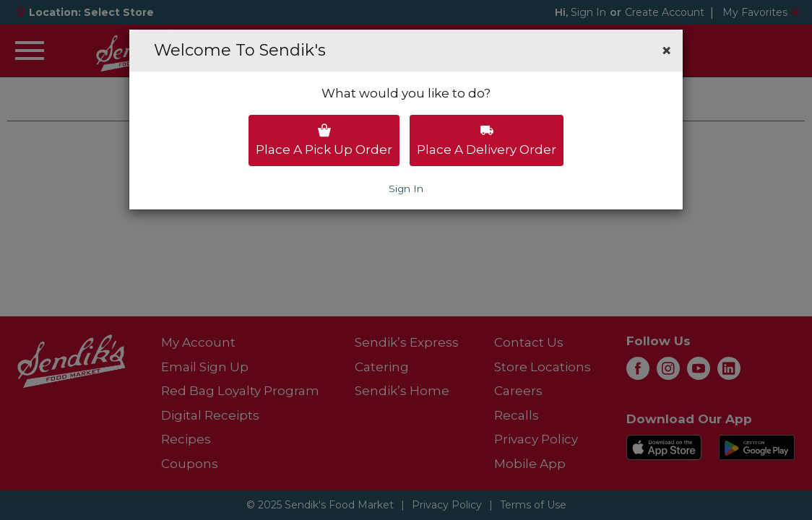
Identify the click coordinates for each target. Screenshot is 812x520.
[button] (666, 51)
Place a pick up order (324, 140)
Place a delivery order (487, 140)
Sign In (406, 188)
